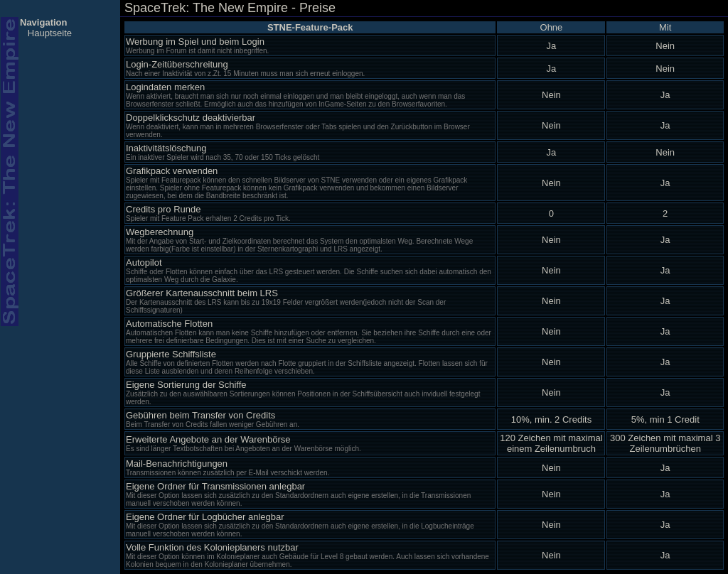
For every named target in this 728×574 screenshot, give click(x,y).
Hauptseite (50, 33)
